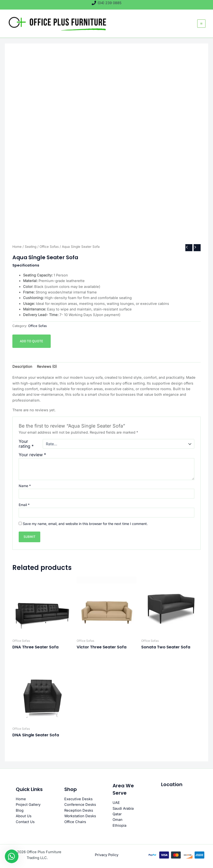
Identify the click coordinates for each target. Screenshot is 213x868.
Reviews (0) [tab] (47, 368)
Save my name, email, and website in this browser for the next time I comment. (85, 525)
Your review (32, 457)
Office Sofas (49, 249)
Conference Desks (80, 805)
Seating (31, 249)
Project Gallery (28, 805)
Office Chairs (75, 822)
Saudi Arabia (123, 808)
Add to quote (31, 343)
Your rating (26, 446)
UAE (116, 803)
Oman (118, 820)
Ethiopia (119, 825)
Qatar (117, 814)
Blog (20, 810)
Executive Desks (78, 799)
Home (17, 249)
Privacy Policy (106, 855)
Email (24, 506)
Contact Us (25, 822)
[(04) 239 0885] (107, 3)
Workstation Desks (80, 816)
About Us (24, 816)
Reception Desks (79, 810)
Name (25, 487)
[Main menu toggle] (201, 25)
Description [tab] (22, 368)
